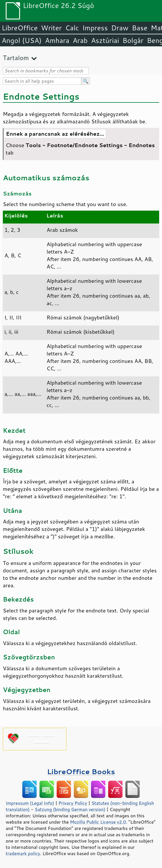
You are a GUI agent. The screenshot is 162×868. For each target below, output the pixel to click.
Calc (72, 28)
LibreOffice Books (81, 771)
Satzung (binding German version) (70, 809)
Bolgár (133, 40)
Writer (51, 28)
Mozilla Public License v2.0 (98, 822)
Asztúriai (105, 40)
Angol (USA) (22, 40)
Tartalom (16, 58)
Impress (95, 28)
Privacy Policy (73, 803)
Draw (120, 28)
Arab (80, 40)
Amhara (57, 40)
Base (140, 28)
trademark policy (23, 853)
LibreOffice (20, 28)
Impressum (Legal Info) (30, 803)
